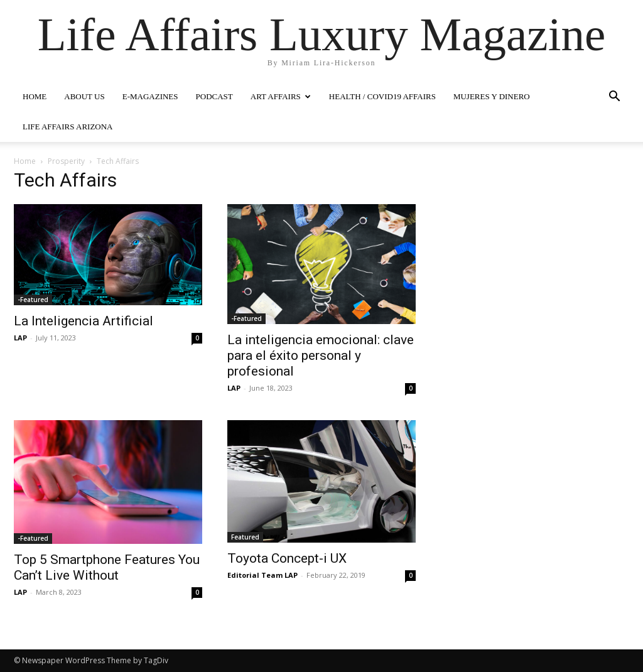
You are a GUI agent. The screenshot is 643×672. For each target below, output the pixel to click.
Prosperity (66, 161)
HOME (35, 96)
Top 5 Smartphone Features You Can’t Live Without (107, 567)
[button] (614, 98)
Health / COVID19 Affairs (382, 96)
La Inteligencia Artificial (84, 321)
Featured (245, 537)
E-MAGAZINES (150, 96)
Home (25, 161)
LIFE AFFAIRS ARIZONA (68, 127)
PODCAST (214, 96)
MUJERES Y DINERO (492, 96)
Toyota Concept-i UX (287, 558)
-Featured (33, 300)
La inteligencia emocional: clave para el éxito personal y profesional (321, 355)
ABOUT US (84, 96)
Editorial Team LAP (262, 575)
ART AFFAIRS (281, 96)
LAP (20, 338)
